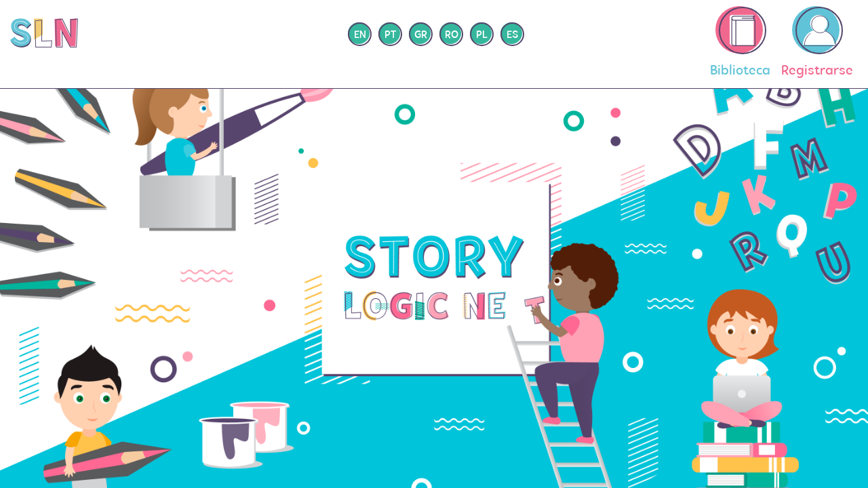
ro (452, 35)
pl (482, 35)
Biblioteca (740, 42)
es (512, 35)
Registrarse (817, 42)
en (360, 35)
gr (421, 35)
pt (390, 35)
